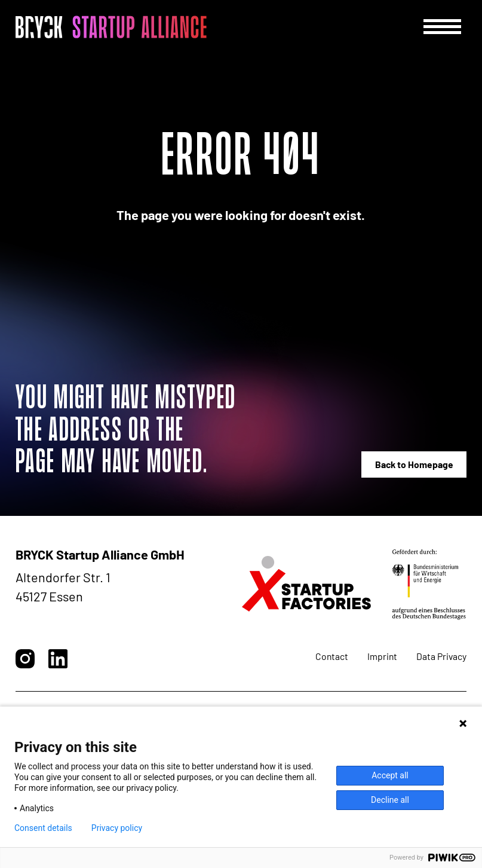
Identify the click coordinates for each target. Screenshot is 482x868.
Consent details (43, 828)
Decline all (390, 800)
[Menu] (442, 27)
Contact (332, 656)
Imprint (382, 656)
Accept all (390, 775)
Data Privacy (441, 656)
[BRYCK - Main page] (111, 27)
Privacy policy (117, 828)
